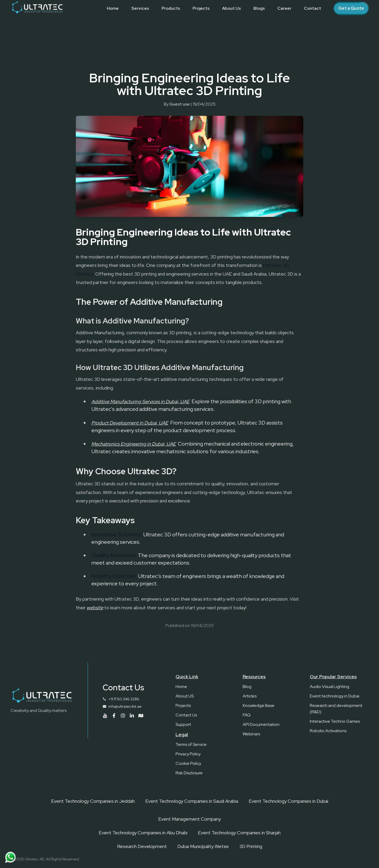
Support (183, 724)
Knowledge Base (259, 705)
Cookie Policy (188, 763)
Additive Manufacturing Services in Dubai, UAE (140, 401)
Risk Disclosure (189, 773)
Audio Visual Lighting (330, 687)
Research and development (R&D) (336, 709)
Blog (247, 687)
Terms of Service (191, 744)
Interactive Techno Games (335, 721)
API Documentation (261, 724)
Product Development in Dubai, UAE (130, 423)
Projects (183, 705)
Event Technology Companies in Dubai (288, 801)
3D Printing (251, 846)
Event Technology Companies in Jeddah (93, 801)
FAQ (247, 715)
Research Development (142, 846)
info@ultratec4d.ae (125, 706)
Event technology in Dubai (335, 696)
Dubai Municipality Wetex (203, 846)
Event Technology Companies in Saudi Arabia (192, 801)
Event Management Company (189, 819)
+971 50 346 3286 (124, 699)
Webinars (251, 734)
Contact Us (186, 715)
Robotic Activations (328, 731)
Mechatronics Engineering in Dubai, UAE (134, 444)
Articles (250, 696)
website (95, 608)
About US (185, 696)
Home (181, 687)
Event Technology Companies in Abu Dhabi (143, 833)
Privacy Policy (188, 754)
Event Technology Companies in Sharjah (239, 833)
